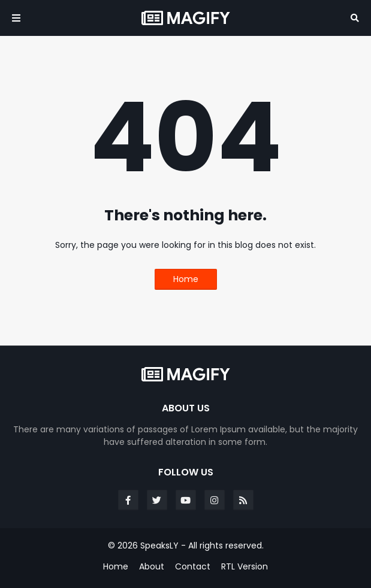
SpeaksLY (159, 545)
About (152, 567)
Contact (193, 567)
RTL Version (245, 567)
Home (186, 279)
